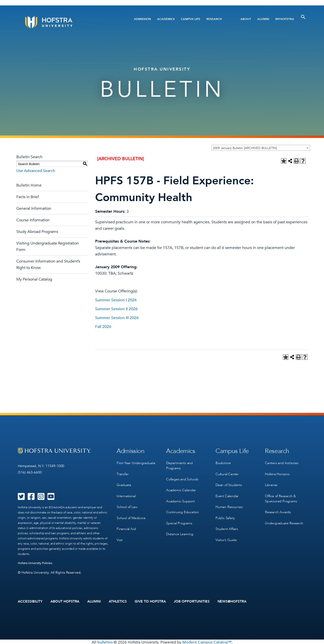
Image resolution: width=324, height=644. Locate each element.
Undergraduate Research (284, 518)
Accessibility (30, 601)
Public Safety (225, 512)
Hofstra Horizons (277, 472)
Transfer (123, 472)
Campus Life (191, 19)
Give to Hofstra (150, 601)
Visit (120, 533)
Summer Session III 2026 (117, 318)
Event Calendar (227, 492)
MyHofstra (285, 19)
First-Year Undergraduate (136, 462)
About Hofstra (65, 601)
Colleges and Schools (182, 477)
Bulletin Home (29, 185)
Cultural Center (227, 472)
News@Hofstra (232, 601)
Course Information (33, 220)
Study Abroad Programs (37, 232)
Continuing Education (183, 507)
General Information (34, 208)
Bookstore (223, 462)
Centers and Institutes (282, 462)
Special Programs (179, 518)
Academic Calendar (181, 487)
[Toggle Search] (303, 17)
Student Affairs (227, 522)
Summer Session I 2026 (116, 300)
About (246, 19)
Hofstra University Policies (35, 563)
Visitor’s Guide (226, 533)
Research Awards (278, 507)
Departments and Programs (179, 464)
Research (214, 19)
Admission (142, 19)
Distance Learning (180, 528)
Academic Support (180, 497)
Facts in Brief (28, 197)
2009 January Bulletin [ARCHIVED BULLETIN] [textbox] (245, 148)
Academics (166, 19)
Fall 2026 (103, 327)
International (126, 492)
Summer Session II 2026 (116, 309)
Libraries (271, 482)
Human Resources (229, 502)
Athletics (118, 601)
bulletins (105, 641)
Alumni (263, 19)
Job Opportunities (192, 601)
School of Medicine (131, 512)
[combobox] (261, 148)
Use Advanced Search (36, 171)
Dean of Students (229, 482)
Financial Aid (126, 522)
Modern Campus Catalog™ (207, 641)
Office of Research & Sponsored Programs (281, 495)
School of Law (127, 502)
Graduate (124, 482)
